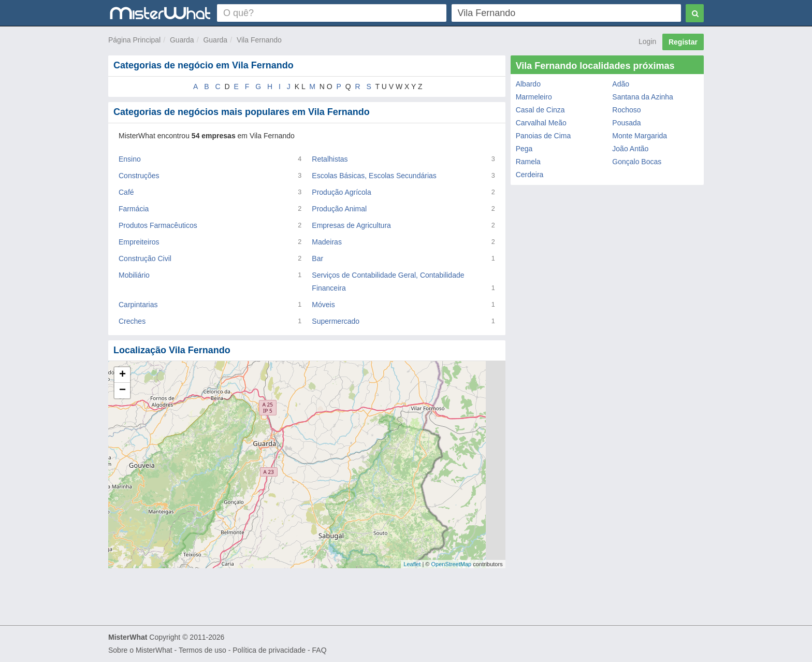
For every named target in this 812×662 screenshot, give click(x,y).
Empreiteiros (139, 242)
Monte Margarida (640, 136)
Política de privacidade (269, 650)
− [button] (122, 391)
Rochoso (626, 110)
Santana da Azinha (643, 97)
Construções (139, 176)
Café (126, 192)
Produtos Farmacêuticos (158, 225)
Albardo (528, 84)
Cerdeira (530, 175)
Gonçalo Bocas (637, 162)
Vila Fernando (259, 40)
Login (647, 41)
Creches (132, 321)
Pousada (626, 123)
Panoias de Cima (543, 136)
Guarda (182, 40)
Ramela (528, 162)
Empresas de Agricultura (351, 225)
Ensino (130, 159)
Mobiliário (134, 275)
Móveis (323, 305)
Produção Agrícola (341, 192)
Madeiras (327, 242)
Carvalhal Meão (541, 123)
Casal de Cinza (540, 110)
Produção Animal (339, 209)
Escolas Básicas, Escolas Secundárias (374, 176)
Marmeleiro (534, 97)
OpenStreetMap (451, 564)
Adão (621, 84)
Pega (524, 149)
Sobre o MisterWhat (140, 650)
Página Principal (134, 40)
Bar (317, 258)
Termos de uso (202, 650)
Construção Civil (145, 258)
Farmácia (134, 209)
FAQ (320, 650)
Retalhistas (330, 159)
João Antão (630, 149)
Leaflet (412, 564)
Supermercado (336, 321)
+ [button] (122, 375)
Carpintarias (138, 305)
